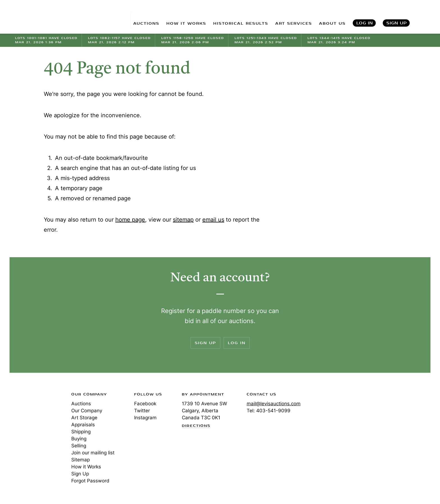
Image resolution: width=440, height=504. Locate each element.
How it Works (86, 467)
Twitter (142, 411)
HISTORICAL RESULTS (235, 17)
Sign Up (397, 17)
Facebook (145, 404)
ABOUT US (332, 17)
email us (213, 220)
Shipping (81, 432)
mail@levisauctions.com (274, 404)
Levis (33, 414)
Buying (79, 439)
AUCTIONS (135, 17)
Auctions (81, 404)
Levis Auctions (45, 17)
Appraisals (83, 425)
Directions (196, 426)
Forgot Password (90, 481)
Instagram (145, 418)
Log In (365, 17)
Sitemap (81, 460)
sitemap (183, 220)
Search (425, 17)
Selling (79, 446)
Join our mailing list (93, 453)
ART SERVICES (291, 17)
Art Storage (84, 418)
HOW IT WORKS (177, 17)
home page (130, 220)
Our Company (87, 411)
